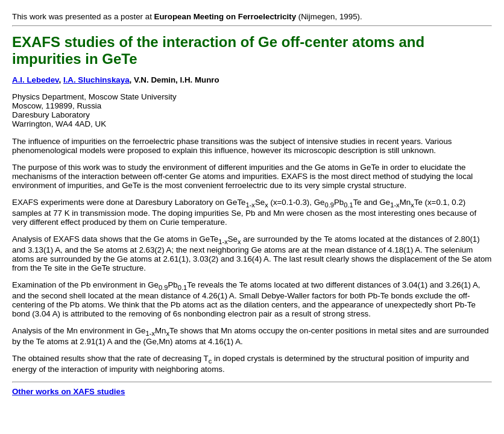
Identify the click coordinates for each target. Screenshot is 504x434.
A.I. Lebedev (36, 80)
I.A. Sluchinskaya (96, 80)
